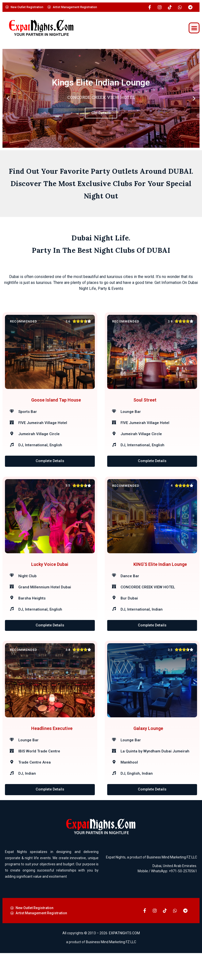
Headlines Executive (52, 751)
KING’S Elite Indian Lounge (160, 578)
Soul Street (145, 404)
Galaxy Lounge (148, 751)
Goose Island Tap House (56, 404)
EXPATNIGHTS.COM (124, 960)
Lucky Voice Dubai (50, 578)
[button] (194, 28)
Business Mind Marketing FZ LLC (172, 884)
